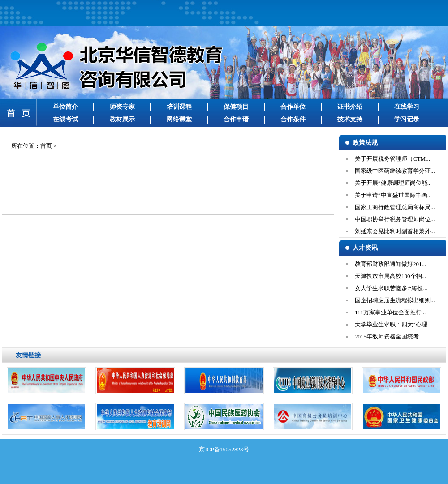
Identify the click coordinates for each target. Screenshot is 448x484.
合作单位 (293, 107)
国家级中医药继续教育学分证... (395, 171)
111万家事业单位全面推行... (390, 312)
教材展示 (122, 119)
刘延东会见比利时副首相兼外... (395, 231)
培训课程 (179, 107)
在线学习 (407, 107)
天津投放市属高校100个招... (390, 276)
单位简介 (65, 107)
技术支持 (350, 119)
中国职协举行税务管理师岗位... (395, 219)
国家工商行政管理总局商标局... (395, 207)
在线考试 (65, 119)
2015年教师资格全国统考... (389, 336)
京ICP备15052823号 (224, 449)
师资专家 (122, 107)
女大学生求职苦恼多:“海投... (391, 288)
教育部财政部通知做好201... (390, 264)
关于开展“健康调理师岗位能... (393, 183)
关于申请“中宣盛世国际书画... (393, 195)
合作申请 (236, 119)
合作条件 (293, 119)
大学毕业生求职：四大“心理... (393, 324)
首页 (46, 146)
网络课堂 (179, 119)
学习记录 (407, 119)
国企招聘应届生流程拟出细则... (395, 300)
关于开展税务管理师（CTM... (392, 159)
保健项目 (236, 107)
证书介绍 (350, 107)
